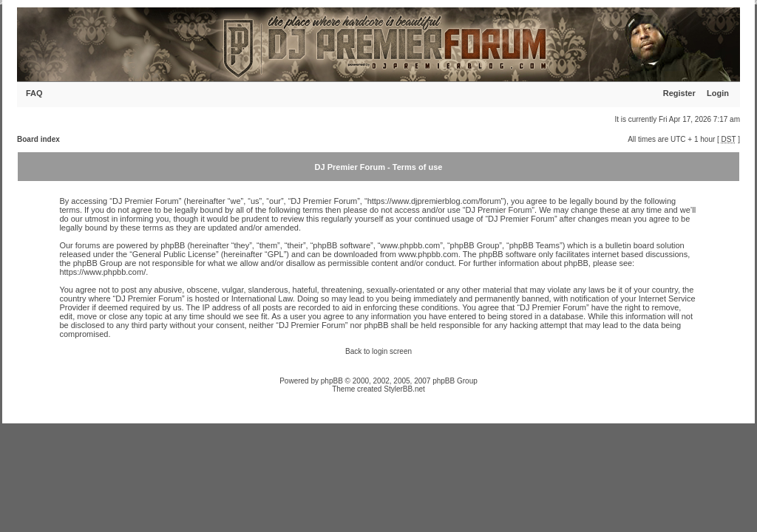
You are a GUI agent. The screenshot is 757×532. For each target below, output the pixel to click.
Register (679, 93)
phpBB (332, 381)
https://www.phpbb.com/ (102, 272)
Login (718, 93)
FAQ (34, 93)
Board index (38, 139)
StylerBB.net (404, 389)
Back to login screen (378, 351)
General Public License (174, 254)
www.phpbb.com (428, 254)
